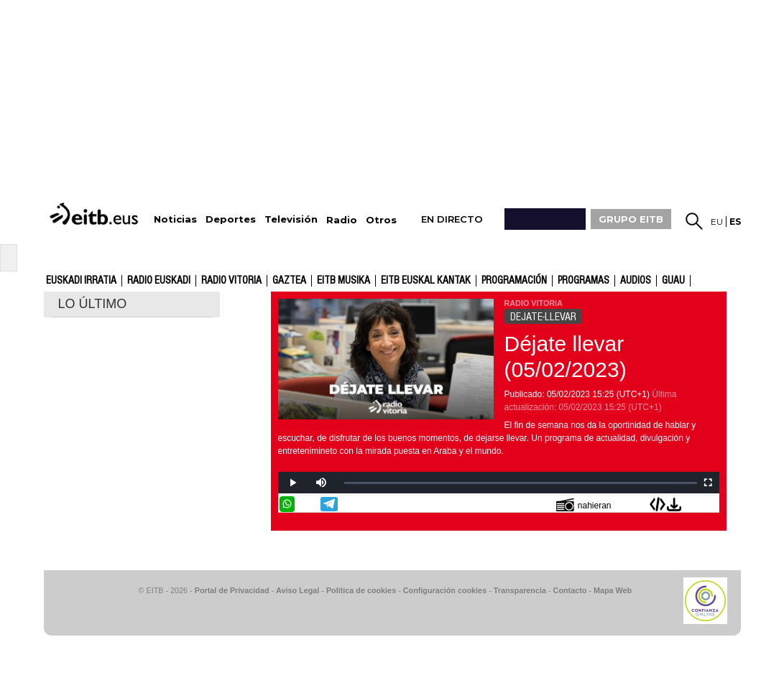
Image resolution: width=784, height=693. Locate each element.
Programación (514, 281)
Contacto (570, 590)
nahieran (584, 504)
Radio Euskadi (159, 281)
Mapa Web (613, 590)
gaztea (289, 281)
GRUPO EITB (631, 219)
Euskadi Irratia (81, 281)
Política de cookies (361, 590)
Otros (381, 220)
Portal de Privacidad (232, 590)
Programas (584, 281)
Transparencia (520, 590)
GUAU (673, 281)
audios (636, 281)
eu (717, 222)
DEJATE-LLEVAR (543, 317)
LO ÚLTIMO (93, 304)
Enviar (710, 504)
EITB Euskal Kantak (426, 281)
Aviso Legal (298, 590)
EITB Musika (343, 281)
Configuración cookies (445, 590)
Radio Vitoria (231, 281)
